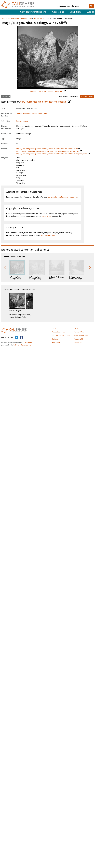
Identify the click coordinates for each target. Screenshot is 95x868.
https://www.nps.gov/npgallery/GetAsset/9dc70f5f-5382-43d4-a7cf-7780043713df (47, 149)
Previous (5, 267)
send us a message (48, 235)
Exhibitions (76, 12)
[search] (91, 6)
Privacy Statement (81, 335)
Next (90, 267)
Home (54, 328)
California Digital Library (22, 345)
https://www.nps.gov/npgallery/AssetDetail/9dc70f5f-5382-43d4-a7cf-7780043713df (48, 151)
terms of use (47, 216)
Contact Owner (87, 96)
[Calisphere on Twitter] (17, 338)
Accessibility (79, 339)
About (91, 12)
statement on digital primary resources (63, 197)
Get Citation (6, 96)
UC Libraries (27, 343)
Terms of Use (79, 332)
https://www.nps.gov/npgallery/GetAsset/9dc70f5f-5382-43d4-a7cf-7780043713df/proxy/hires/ (52, 154)
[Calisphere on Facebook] (21, 338)
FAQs (76, 328)
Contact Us (78, 343)
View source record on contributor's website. (44, 102)
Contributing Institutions (33, 12)
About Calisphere (58, 332)
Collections (58, 12)
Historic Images (39, 18)
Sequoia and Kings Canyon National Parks (17, 18)
